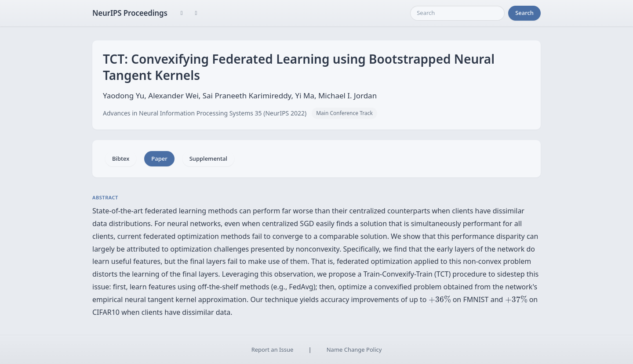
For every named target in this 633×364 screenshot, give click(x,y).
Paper (159, 159)
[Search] (457, 13)
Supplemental (208, 159)
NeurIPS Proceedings (130, 13)
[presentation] (440, 299)
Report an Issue (273, 350)
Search (524, 13)
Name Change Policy (354, 350)
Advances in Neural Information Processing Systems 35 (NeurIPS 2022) (205, 113)
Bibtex (121, 159)
